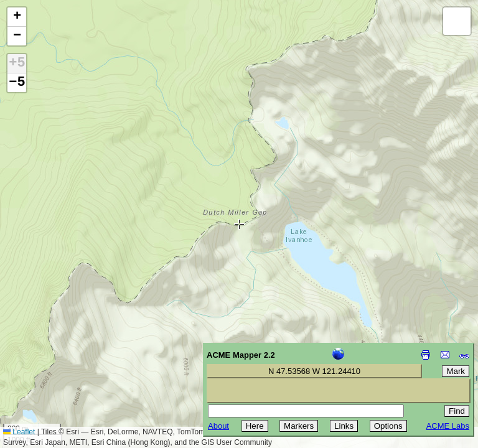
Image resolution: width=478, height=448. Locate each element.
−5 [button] (17, 83)
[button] (17, 17)
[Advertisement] (66, 360)
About (218, 426)
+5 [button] (17, 63)
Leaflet (19, 432)
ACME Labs (448, 426)
